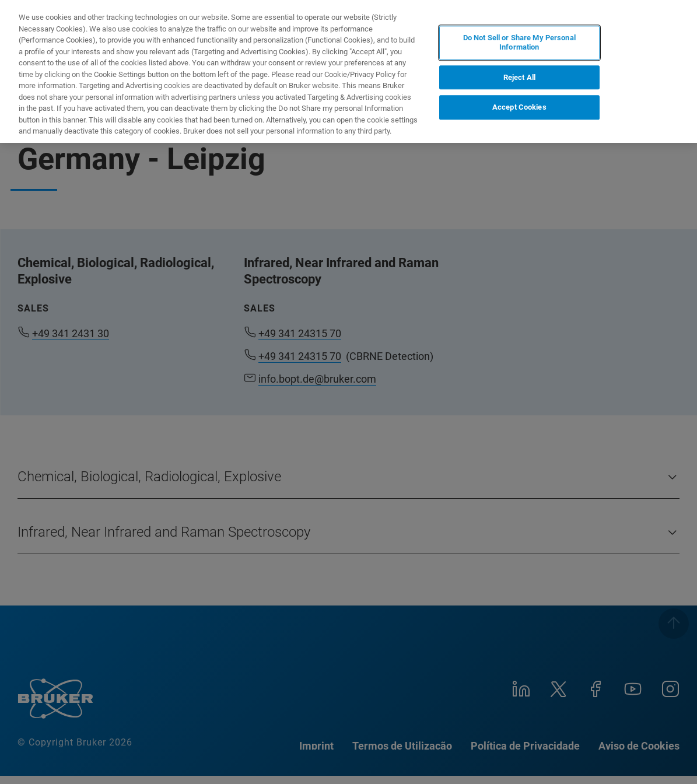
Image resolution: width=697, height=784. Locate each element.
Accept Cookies (519, 107)
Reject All (519, 77)
